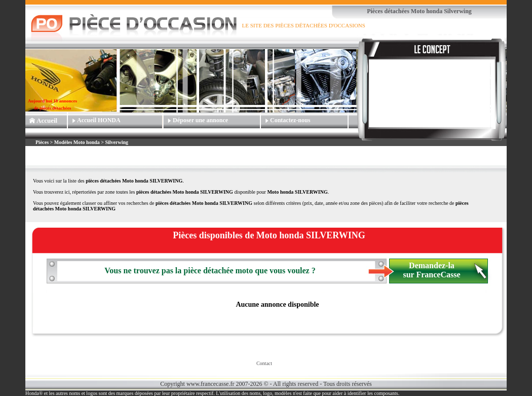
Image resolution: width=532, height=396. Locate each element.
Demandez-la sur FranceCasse (431, 270)
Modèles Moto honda (77, 142)
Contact (264, 363)
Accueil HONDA (99, 120)
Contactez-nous (290, 120)
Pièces (43, 142)
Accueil (47, 120)
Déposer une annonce (200, 120)
